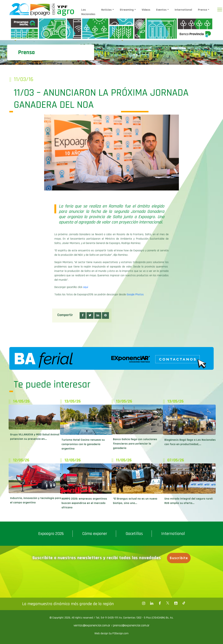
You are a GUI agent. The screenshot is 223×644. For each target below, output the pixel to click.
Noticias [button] (106, 10)
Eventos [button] (161, 10)
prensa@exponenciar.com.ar (131, 625)
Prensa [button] (202, 10)
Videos (146, 10)
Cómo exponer (95, 534)
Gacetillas (134, 534)
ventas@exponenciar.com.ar (92, 625)
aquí (86, 287)
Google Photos (135, 295)
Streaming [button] (127, 10)
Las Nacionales (88, 12)
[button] (83, 315)
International (183, 10)
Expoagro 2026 (51, 534)
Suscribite (179, 558)
